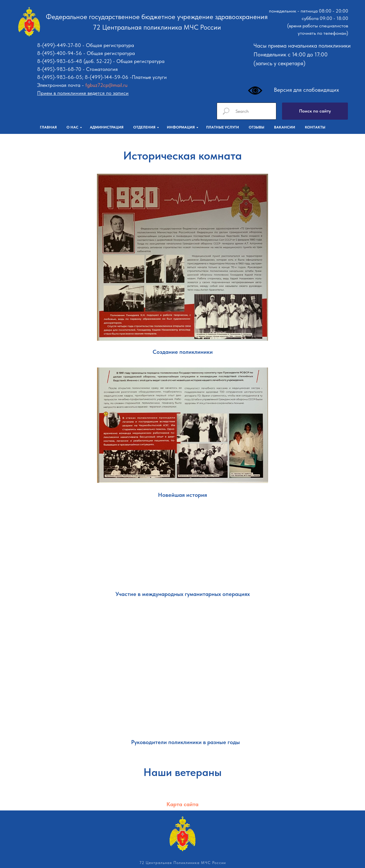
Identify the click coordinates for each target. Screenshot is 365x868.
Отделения (144, 127)
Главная (48, 127)
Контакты (315, 127)
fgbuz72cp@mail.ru (106, 85)
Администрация (107, 127)
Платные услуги (223, 127)
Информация (181, 127)
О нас (72, 127)
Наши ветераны (182, 772)
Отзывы (256, 127)
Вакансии (285, 127)
